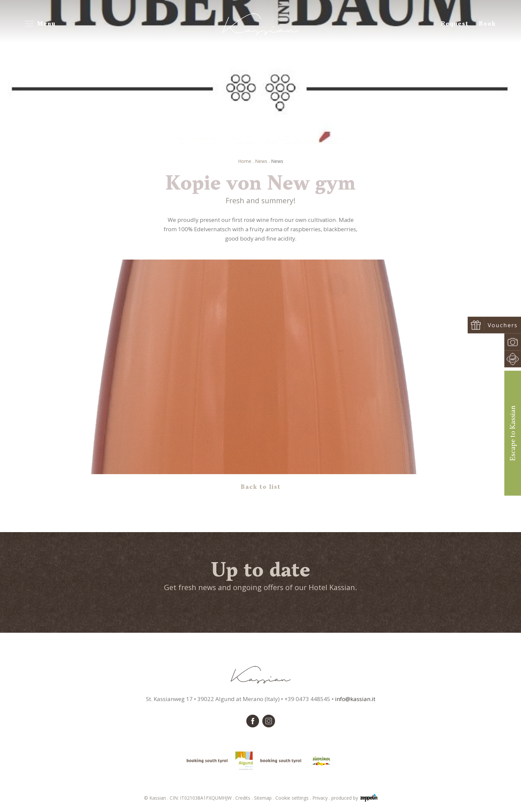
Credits (245, 798)
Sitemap (265, 798)
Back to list (261, 487)
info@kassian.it (355, 699)
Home (245, 161)
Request (455, 24)
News (261, 161)
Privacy (322, 798)
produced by (354, 798)
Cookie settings (294, 798)
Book (487, 24)
